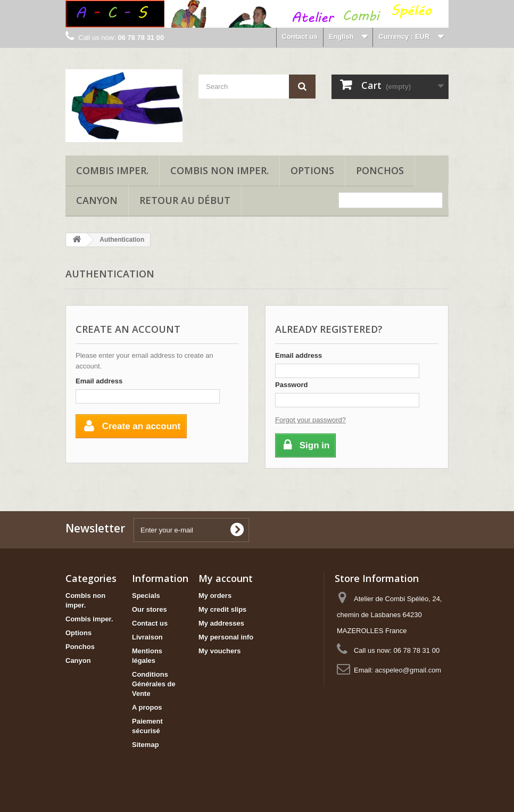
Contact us (300, 36)
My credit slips (222, 609)
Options (312, 170)
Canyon (97, 200)
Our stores (150, 609)
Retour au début (185, 200)
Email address (99, 381)
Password (291, 385)
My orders (215, 596)
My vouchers (219, 651)
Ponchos (380, 170)
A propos (147, 707)
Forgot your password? (310, 420)
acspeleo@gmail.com (408, 670)
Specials (146, 596)
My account (226, 578)
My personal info (226, 637)
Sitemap (146, 745)
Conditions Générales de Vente (154, 684)
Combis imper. (112, 170)
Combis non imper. (219, 170)
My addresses (221, 623)
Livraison (147, 637)
